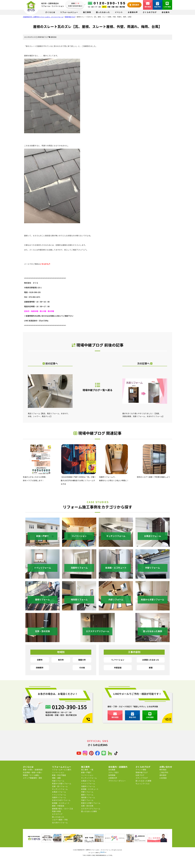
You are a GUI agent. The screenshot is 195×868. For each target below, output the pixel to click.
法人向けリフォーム (60, 823)
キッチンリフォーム (60, 789)
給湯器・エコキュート (61, 803)
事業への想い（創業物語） (33, 770)
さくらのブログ (150, 12)
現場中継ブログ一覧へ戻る (97, 387)
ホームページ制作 (94, 853)
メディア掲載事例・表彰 (32, 778)
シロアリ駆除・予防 (60, 820)
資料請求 (134, 5)
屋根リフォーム (87, 795)
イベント (119, 12)
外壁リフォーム (87, 792)
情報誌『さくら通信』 (32, 775)
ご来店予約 (164, 772)
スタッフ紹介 (114, 772)
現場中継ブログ (43, 37)
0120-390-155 (69, 707)
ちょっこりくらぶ (143, 784)
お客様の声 (133, 12)
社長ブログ (140, 775)
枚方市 (61, 660)
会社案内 (166, 12)
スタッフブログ (142, 778)
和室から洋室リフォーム (62, 784)
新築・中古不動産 (59, 775)
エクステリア (57, 814)
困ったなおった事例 (89, 811)
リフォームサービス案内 (62, 770)
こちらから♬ (45, 264)
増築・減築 (56, 778)
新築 (151, 668)
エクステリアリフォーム (91, 809)
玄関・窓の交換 (87, 806)
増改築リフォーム (88, 797)
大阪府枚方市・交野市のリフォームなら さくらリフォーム (94, 850)
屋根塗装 (53, 37)
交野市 (40, 660)
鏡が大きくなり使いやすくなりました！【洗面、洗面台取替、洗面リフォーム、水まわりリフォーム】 (145, 394)
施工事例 (87, 12)
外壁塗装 (118, 668)
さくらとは (50, 12)
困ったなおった (103, 12)
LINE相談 (167, 5)
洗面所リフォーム (59, 797)
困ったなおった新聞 (143, 781)
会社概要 (112, 770)
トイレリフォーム (59, 795)
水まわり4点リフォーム (61, 800)
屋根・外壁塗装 (58, 806)
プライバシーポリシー (117, 781)
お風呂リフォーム (59, 792)
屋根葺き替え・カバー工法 (62, 809)
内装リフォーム (58, 781)
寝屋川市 (82, 660)
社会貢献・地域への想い (32, 772)
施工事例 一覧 (87, 770)
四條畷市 (40, 668)
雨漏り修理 (56, 811)
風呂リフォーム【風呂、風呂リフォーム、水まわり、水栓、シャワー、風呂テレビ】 (50, 394)
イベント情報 (141, 770)
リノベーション (118, 660)
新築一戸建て (86, 772)
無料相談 (148, 5)
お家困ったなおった (151, 660)
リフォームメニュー (69, 12)
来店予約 (158, 5)
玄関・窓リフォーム (60, 786)
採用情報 (112, 775)
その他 (82, 668)
